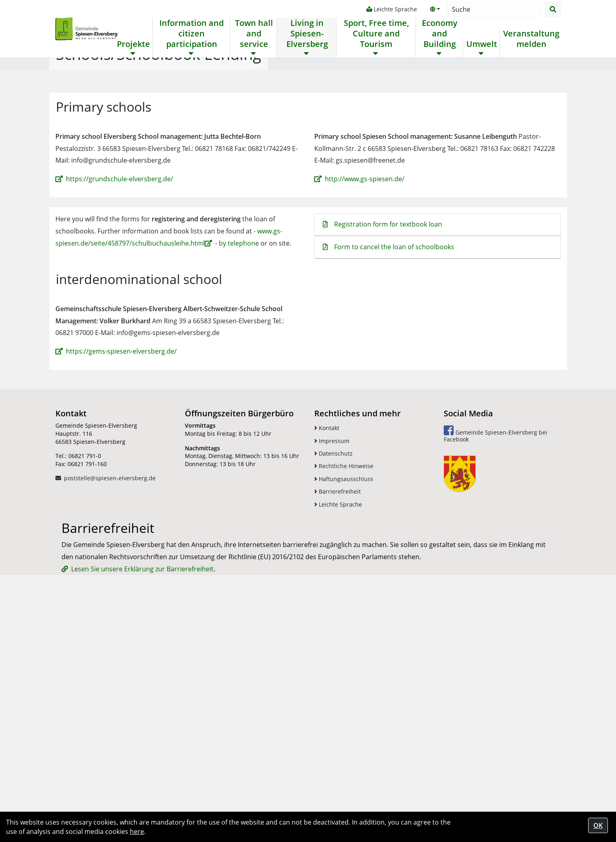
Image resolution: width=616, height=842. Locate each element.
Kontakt (327, 638)
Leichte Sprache (391, 9)
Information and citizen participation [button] (192, 34)
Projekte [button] (133, 44)
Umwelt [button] (481, 44)
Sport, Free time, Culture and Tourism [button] (376, 34)
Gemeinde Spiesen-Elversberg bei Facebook (495, 644)
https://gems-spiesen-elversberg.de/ (121, 562)
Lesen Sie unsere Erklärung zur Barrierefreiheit (142, 799)
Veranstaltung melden (531, 39)
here (137, 831)
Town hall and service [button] (254, 34)
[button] (434, 9)
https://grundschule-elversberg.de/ (120, 389)
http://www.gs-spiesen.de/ (365, 389)
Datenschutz (333, 664)
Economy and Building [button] (439, 34)
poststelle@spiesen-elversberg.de (110, 688)
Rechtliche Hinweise (344, 676)
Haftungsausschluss (344, 689)
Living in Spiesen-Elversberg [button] (307, 34)
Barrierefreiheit (338, 702)
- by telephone (237, 454)
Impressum (332, 651)
